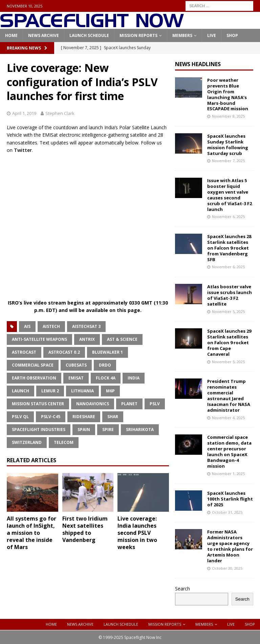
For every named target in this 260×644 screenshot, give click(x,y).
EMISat (76, 378)
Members (182, 35)
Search (182, 589)
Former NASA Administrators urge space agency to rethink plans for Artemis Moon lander (230, 546)
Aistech (51, 326)
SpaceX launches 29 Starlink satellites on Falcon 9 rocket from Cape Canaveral (229, 343)
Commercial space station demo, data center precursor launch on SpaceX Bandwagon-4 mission (229, 451)
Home (11, 35)
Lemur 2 (50, 391)
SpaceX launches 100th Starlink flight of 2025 (230, 499)
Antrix (87, 339)
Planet (129, 404)
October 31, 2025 (227, 512)
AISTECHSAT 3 (86, 326)
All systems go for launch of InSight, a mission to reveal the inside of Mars (31, 533)
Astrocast (24, 352)
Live (212, 35)
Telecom (64, 442)
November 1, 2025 (228, 474)
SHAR (113, 417)
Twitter (23, 150)
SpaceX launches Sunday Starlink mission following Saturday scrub (228, 145)
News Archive (44, 35)
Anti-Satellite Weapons (39, 339)
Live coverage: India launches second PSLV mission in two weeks (137, 533)
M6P (110, 391)
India (134, 378)
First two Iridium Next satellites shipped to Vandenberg (85, 529)
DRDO (105, 365)
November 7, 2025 (228, 161)
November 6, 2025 (228, 217)
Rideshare (84, 417)
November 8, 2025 (228, 116)
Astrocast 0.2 (64, 352)
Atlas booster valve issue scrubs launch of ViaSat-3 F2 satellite (230, 295)
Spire (108, 430)
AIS (27, 326)
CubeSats (76, 365)
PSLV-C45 (51, 417)
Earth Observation (34, 378)
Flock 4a (106, 378)
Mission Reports (138, 35)
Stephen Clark (60, 113)
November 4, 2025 (228, 418)
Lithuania (82, 391)
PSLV (155, 404)
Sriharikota (140, 430)
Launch (20, 391)
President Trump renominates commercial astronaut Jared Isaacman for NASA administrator (229, 395)
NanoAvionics (93, 404)
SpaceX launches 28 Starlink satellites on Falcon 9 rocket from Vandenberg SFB (229, 248)
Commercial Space (33, 365)
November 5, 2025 (228, 311)
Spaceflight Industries (39, 430)
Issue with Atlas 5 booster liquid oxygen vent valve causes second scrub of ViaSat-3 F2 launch (230, 195)
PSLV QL (20, 417)
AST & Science (122, 339)
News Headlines (198, 64)
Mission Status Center (38, 404)
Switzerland (27, 442)
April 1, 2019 (24, 113)
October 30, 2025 (227, 568)
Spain (84, 430)
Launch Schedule (89, 35)
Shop (232, 35)
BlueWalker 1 (107, 352)
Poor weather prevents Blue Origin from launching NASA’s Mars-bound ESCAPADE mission (228, 94)
